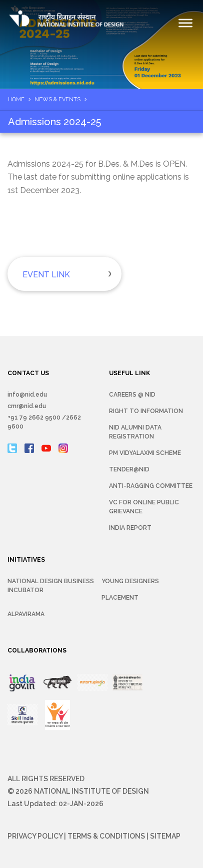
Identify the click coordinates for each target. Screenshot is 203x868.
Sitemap (165, 836)
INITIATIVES (26, 560)
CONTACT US (28, 373)
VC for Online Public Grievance (144, 507)
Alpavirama (26, 614)
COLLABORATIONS (37, 651)
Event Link (46, 275)
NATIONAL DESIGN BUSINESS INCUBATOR (51, 586)
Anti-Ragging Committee (151, 486)
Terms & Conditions (106, 836)
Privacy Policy (35, 836)
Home (16, 100)
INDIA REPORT (130, 528)
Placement (120, 598)
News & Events (57, 100)
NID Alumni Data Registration (135, 432)
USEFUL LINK (129, 373)
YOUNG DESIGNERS (130, 581)
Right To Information (146, 411)
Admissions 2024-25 (54, 122)
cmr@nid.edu (27, 406)
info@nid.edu (27, 395)
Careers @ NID (132, 395)
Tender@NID (129, 469)
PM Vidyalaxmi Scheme (145, 453)
